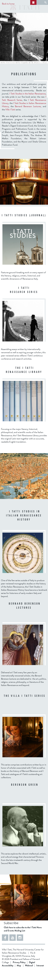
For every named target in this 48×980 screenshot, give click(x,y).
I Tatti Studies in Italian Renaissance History (24, 525)
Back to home (8, 4)
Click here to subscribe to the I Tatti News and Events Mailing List (23, 938)
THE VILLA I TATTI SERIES (25, 706)
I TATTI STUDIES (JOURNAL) (24, 225)
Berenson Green (25, 795)
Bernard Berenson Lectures (28, 116)
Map (19, 975)
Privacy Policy (19, 972)
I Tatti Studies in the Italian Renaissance (27, 103)
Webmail (29, 975)
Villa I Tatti (10, 119)
